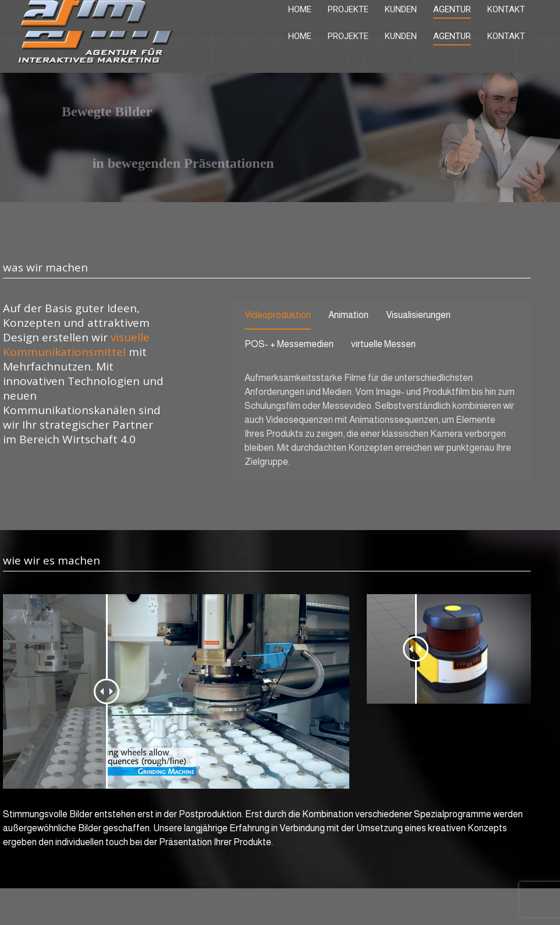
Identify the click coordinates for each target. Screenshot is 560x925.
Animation (348, 315)
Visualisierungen (418, 315)
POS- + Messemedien (289, 344)
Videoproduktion (278, 315)
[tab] (278, 317)
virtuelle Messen (383, 344)
